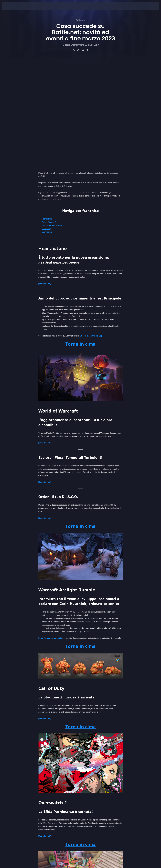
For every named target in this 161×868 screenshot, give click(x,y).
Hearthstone (47, 109)
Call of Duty (47, 119)
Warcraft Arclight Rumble (52, 115)
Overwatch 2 (47, 122)
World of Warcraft (49, 112)
